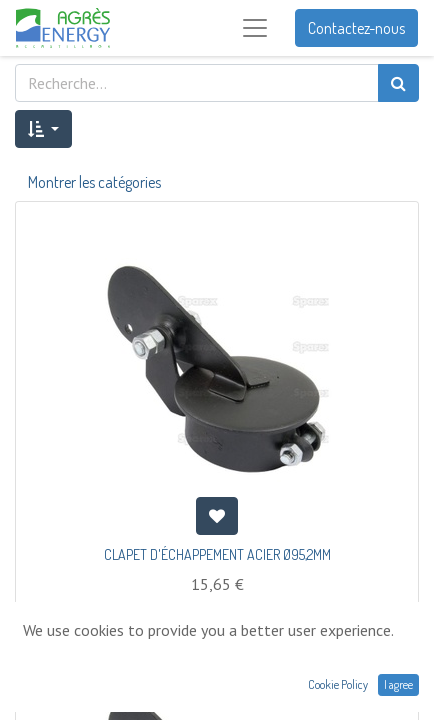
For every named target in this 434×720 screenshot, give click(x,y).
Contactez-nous (356, 28)
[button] (43, 129)
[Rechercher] (398, 83)
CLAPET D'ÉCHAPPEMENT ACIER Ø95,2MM (217, 554)
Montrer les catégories (94, 182)
